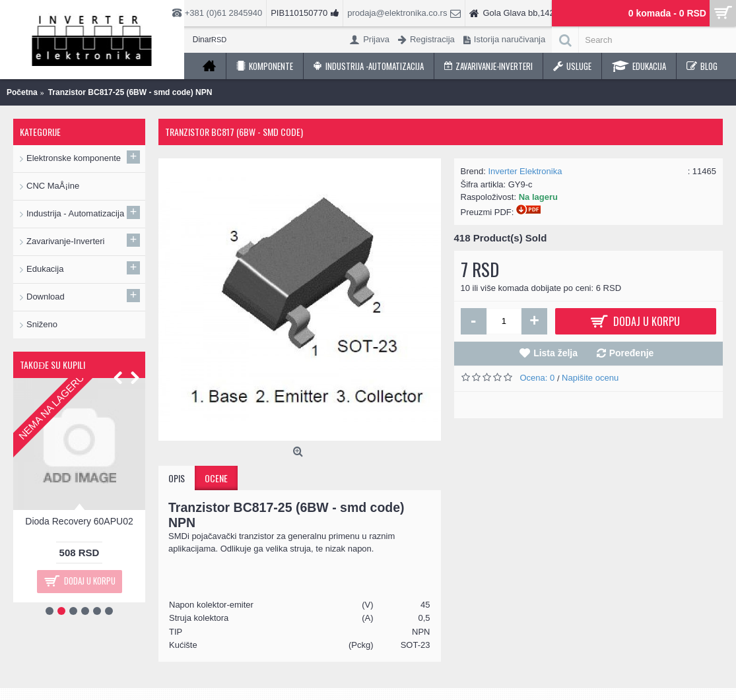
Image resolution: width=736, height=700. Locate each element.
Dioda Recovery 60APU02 (79, 521)
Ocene (216, 478)
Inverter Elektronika (525, 171)
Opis (177, 478)
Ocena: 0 (539, 378)
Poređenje (632, 353)
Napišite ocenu (590, 378)
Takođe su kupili (52, 365)
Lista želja (555, 353)
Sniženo (42, 324)
